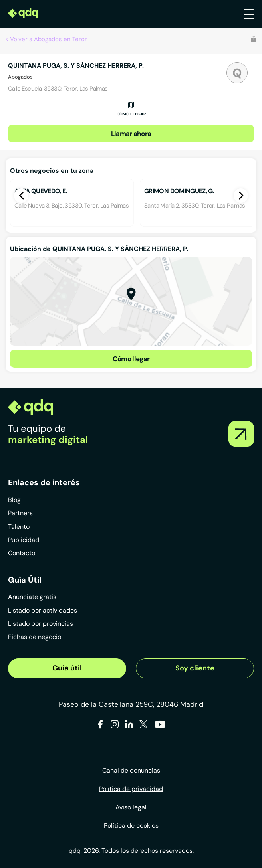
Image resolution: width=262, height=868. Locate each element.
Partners (20, 513)
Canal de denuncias (131, 770)
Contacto (22, 553)
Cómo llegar (131, 359)
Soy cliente (195, 668)
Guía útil (67, 668)
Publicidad (24, 540)
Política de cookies (131, 825)
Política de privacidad (131, 789)
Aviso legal (131, 807)
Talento (19, 527)
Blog (14, 500)
